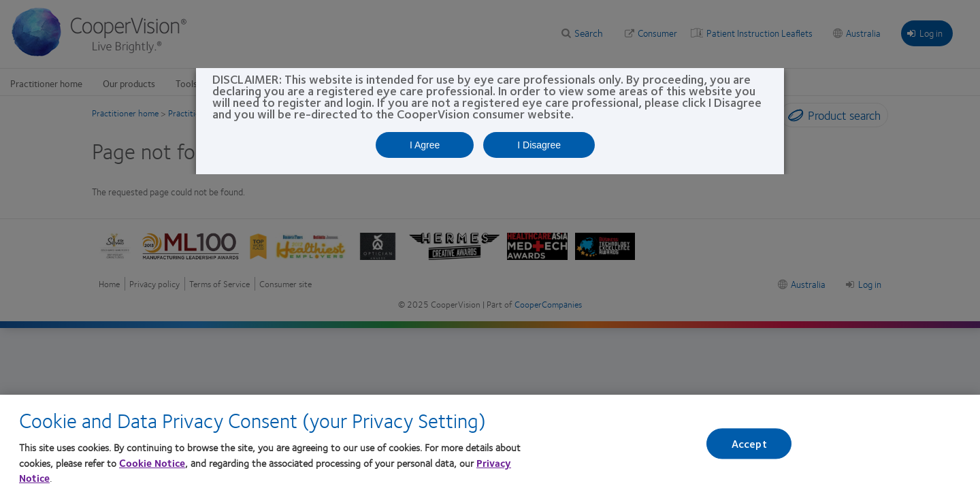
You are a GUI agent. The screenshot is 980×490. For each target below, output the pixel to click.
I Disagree (539, 145)
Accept (749, 447)
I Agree (425, 145)
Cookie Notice (152, 465)
